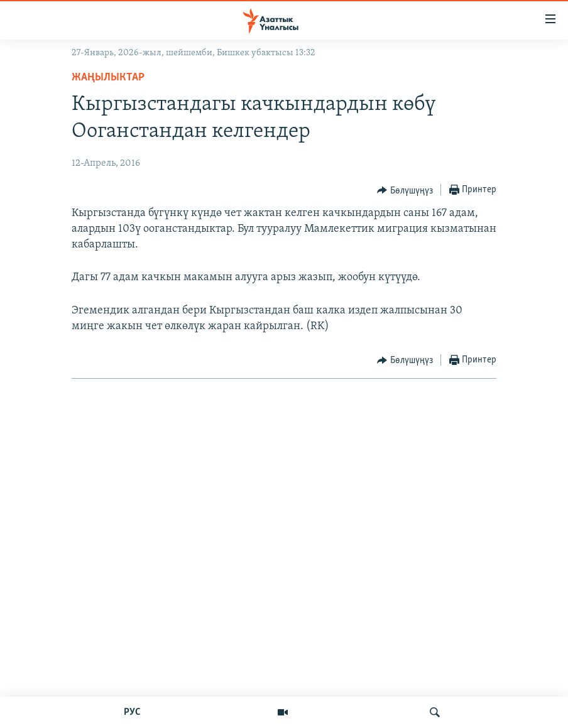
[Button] (405, 190)
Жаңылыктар (108, 78)
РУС (132, 712)
